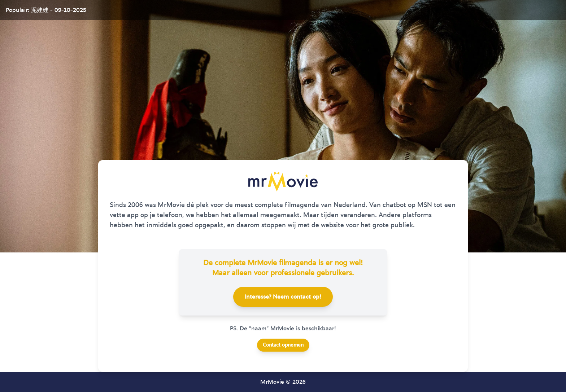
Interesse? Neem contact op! (283, 297)
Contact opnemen (283, 345)
